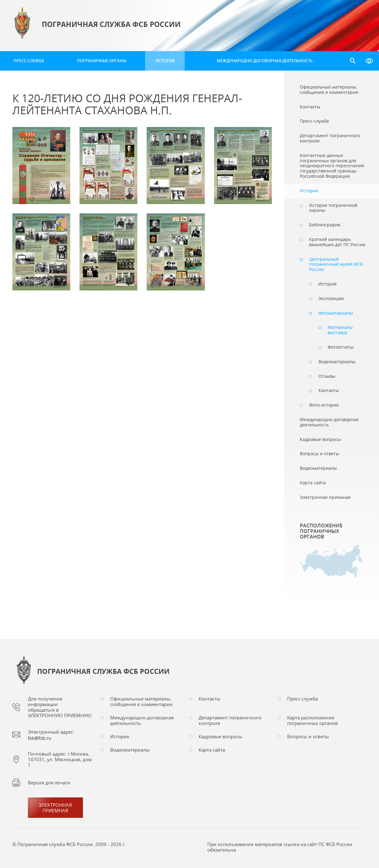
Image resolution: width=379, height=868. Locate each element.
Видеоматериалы (130, 750)
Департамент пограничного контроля (230, 720)
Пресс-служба (29, 61)
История (165, 61)
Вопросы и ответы (308, 736)
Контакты (209, 699)
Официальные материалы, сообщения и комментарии (141, 701)
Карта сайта (212, 750)
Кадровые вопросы (220, 736)
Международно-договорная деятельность (265, 61)
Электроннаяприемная (55, 808)
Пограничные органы (102, 61)
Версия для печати (49, 783)
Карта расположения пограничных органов (312, 720)
